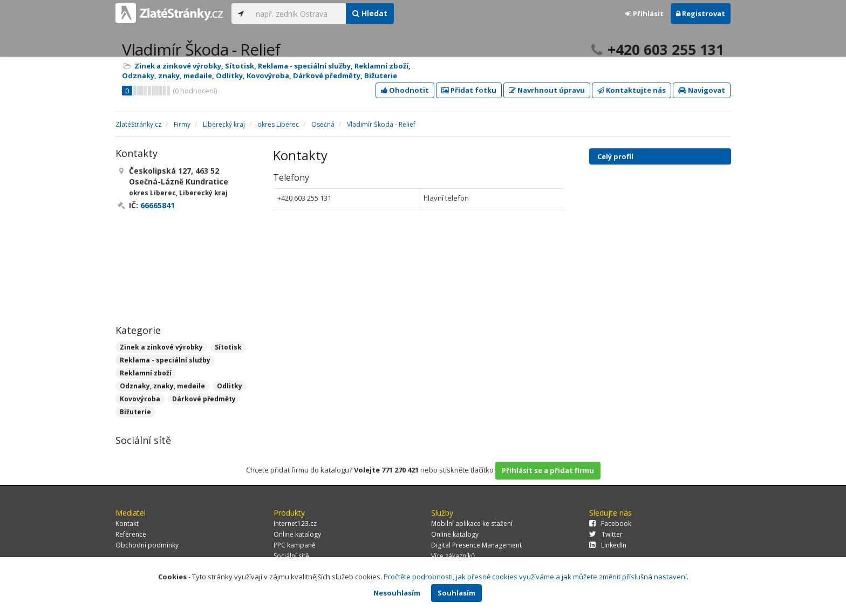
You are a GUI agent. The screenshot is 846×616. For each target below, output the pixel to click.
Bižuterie (381, 76)
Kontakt (127, 523)
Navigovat (702, 90)
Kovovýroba (268, 76)
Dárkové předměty (327, 76)
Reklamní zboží (381, 66)
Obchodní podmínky (147, 545)
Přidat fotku (469, 90)
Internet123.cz (295, 523)
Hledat (370, 13)
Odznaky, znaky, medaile (167, 76)
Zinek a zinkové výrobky (178, 66)
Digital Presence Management (476, 545)
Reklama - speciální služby (304, 66)
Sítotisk (240, 66)
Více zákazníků (453, 556)
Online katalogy (297, 534)
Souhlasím (456, 593)
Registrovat (701, 13)
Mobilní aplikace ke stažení (472, 523)
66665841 (158, 205)
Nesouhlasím (397, 593)
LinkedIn (608, 545)
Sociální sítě (291, 556)
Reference (131, 534)
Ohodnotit (405, 90)
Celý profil (615, 156)
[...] (298, 13)
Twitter (606, 534)
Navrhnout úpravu (547, 90)
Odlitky (229, 76)
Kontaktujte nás (632, 90)
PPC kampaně (295, 545)
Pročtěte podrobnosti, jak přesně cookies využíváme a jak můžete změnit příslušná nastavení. (536, 577)
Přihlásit (644, 13)
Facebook (610, 523)
